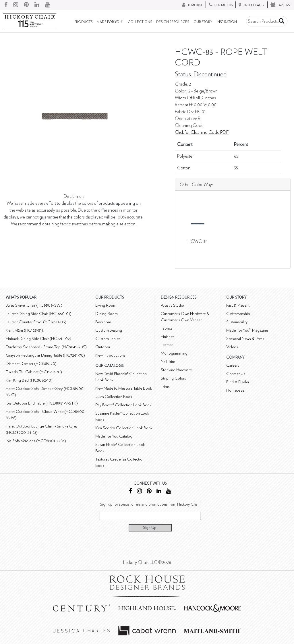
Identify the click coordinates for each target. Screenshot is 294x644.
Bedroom (103, 322)
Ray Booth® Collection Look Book (123, 405)
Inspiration (227, 22)
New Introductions (110, 355)
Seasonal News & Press (245, 339)
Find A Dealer (238, 382)
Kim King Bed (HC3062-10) (29, 380)
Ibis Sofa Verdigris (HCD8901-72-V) (36, 441)
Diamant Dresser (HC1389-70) (31, 364)
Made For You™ (110, 22)
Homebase (235, 390)
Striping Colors (173, 378)
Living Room (106, 305)
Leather (167, 345)
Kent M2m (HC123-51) (24, 330)
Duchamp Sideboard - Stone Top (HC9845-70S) (46, 347)
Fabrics (167, 328)
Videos (232, 347)
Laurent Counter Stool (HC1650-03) (36, 322)
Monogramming (174, 353)
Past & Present (238, 305)
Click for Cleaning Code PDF (202, 132)
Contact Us (236, 374)
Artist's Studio (172, 305)
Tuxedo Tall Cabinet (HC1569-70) (34, 372)
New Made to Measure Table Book (124, 388)
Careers (233, 365)
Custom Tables (108, 339)
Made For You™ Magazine (247, 330)
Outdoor (103, 347)
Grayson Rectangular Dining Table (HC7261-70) (45, 355)
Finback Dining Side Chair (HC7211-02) (38, 339)
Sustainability (237, 322)
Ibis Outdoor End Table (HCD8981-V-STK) (42, 403)
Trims (165, 387)
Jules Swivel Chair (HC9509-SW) (34, 305)
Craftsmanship (238, 314)
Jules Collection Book (114, 397)
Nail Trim (168, 362)
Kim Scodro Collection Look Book (124, 428)
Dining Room (107, 314)
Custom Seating (109, 330)
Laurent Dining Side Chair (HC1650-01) (39, 314)
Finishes (168, 337)
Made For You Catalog (114, 436)
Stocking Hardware (176, 370)
